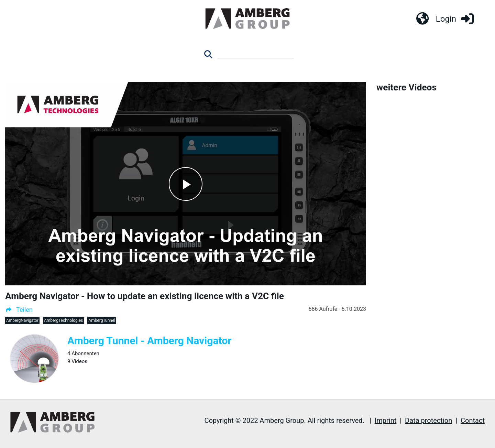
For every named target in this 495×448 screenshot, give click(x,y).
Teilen (19, 310)
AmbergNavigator (22, 320)
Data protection (428, 420)
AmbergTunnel (102, 320)
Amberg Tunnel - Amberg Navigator (149, 341)
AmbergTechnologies (63, 320)
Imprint (386, 420)
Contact (473, 420)
